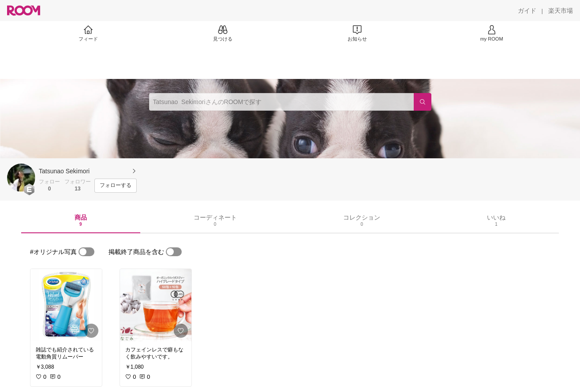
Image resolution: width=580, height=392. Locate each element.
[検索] (423, 102)
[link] (66, 305)
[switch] (86, 252)
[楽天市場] (561, 11)
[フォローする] (116, 186)
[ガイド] (527, 11)
